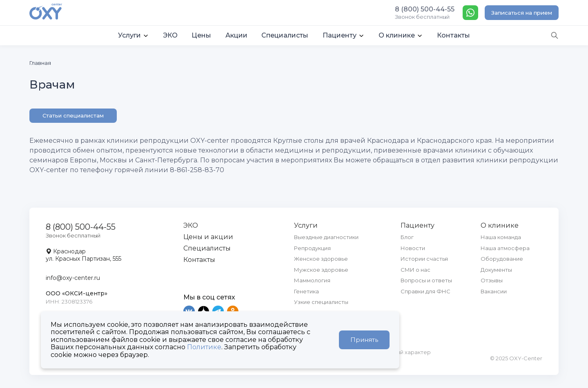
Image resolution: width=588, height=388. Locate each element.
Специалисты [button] (285, 35)
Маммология (312, 280)
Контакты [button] (453, 35)
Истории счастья (424, 259)
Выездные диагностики (326, 237)
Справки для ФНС (425, 291)
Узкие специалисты (321, 302)
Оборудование (502, 259)
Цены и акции (208, 237)
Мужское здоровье (321, 270)
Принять (364, 340)
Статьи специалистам (73, 115)
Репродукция (312, 248)
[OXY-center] (46, 12)
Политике (204, 347)
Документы (496, 270)
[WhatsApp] (470, 13)
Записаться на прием (522, 13)
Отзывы (492, 280)
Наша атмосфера (505, 248)
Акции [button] (236, 35)
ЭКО (191, 225)
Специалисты (207, 248)
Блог (407, 237)
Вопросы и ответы (426, 280)
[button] (134, 35)
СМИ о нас (415, 270)
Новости (413, 248)
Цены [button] (201, 35)
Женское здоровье (321, 259)
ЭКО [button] (170, 35)
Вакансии (494, 291)
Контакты (199, 260)
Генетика (306, 291)
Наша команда (501, 237)
